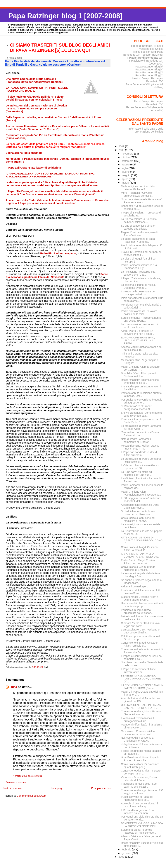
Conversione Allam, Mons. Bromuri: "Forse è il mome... (142, 713)
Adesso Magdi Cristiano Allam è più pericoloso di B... (142, 348)
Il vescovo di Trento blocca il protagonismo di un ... (138, 720)
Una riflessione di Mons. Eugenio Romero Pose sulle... (140, 759)
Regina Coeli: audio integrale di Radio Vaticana (139, 234)
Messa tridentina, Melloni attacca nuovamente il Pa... (140, 447)
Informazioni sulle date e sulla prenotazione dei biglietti (146, 130)
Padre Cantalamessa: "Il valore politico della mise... (139, 313)
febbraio (127, 850)
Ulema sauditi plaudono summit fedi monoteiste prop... (142, 605)
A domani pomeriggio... (134, 586)
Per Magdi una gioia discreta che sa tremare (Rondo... (142, 818)
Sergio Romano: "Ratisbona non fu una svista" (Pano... (141, 319)
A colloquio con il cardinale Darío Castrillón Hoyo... (140, 506)
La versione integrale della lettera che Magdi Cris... (140, 575)
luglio (125, 168)
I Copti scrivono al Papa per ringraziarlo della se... (137, 798)
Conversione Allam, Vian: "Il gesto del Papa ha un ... (141, 772)
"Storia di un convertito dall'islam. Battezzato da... (140, 434)
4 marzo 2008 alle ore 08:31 (28, 776)
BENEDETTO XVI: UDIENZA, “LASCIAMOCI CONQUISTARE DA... (141, 679)
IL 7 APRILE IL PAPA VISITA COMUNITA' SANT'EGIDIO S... (141, 555)
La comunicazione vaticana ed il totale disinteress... (140, 326)
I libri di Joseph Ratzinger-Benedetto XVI (148, 103)
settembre (128, 161)
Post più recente (12, 788)
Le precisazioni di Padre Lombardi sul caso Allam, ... (141, 427)
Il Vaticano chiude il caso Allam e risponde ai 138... (140, 467)
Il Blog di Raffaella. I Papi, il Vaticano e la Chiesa (147, 47)
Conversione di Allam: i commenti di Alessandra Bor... (142, 651)
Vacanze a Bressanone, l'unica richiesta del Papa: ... (139, 779)
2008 (122, 150)
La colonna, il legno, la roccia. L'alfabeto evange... (138, 286)
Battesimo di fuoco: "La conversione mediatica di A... (142, 618)
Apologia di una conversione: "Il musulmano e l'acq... (139, 805)
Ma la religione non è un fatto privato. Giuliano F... (138, 188)
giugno (126, 172)
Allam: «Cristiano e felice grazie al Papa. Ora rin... (141, 838)
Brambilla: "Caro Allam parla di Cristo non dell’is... (139, 375)
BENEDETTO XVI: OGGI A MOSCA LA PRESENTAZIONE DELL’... (142, 825)
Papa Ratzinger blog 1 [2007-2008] (65, 16)
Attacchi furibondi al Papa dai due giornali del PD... (141, 700)
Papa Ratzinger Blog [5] (149, 67)
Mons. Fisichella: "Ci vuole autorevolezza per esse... (137, 194)
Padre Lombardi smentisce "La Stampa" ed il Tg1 (139, 267)
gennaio (127, 853)
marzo (126, 183)
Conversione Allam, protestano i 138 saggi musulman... (142, 792)
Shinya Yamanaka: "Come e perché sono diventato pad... (142, 414)
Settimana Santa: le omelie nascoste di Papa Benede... (139, 831)
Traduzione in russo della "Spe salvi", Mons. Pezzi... (139, 785)
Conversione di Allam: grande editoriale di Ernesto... (138, 568)
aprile (125, 179)
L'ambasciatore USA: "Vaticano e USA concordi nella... (140, 631)
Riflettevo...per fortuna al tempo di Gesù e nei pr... (141, 638)
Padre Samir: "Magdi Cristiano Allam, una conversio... (139, 562)
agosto (126, 165)
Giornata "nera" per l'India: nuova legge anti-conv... (140, 625)
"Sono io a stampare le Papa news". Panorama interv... (142, 201)
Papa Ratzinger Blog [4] (149, 69)
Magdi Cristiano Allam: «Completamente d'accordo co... (141, 493)
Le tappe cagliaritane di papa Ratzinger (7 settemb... (138, 240)
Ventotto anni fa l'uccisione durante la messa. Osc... (141, 394)
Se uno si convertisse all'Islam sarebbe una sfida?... (139, 227)
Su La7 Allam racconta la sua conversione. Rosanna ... (138, 513)
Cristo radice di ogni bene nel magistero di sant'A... (138, 519)
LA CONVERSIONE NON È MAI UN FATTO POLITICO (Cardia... (142, 687)
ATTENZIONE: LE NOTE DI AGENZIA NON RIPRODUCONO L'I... (142, 540)
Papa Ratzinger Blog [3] (149, 72)
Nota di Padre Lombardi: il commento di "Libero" (136, 440)
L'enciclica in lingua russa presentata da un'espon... (137, 611)
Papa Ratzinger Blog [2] (149, 75)
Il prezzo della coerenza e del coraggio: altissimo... (138, 293)
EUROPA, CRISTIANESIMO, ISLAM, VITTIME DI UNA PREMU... (138, 340)
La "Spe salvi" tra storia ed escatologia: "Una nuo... (136, 473)
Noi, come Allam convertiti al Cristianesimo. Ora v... (138, 739)
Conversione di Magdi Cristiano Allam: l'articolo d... (139, 644)
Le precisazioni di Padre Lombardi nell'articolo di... (141, 460)
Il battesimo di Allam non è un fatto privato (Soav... (141, 592)
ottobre (126, 157)
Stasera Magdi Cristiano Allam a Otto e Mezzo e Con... (140, 598)
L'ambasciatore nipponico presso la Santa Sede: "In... (142, 421)
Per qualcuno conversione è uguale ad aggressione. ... (142, 401)
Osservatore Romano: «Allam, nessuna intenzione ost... (139, 733)
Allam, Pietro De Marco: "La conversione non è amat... (138, 332)
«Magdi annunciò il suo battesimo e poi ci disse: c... (142, 746)
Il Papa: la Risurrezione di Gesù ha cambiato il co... (141, 657)
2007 (122, 857)
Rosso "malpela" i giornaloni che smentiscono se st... (140, 381)
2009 (122, 146)
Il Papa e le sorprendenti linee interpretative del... (138, 671)
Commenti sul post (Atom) (32, 796)
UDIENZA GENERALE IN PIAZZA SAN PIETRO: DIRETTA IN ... (141, 706)
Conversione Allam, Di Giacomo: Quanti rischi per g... (140, 766)
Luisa (13, 687)
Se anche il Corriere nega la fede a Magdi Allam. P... (141, 582)
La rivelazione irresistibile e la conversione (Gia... (138, 273)
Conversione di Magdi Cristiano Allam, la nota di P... (139, 549)
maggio (126, 175)
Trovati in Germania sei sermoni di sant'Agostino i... (141, 253)
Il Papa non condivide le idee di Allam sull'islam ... (139, 454)
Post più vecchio (101, 788)
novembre (128, 154)
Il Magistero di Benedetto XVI (145, 58)
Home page (56, 788)
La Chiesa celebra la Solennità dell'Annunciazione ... (139, 221)
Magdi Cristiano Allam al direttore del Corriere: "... (140, 368)
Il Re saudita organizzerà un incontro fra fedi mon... (137, 812)
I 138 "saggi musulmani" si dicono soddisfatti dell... (141, 500)
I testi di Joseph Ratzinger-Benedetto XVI (148, 80)
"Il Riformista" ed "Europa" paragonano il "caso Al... (137, 408)
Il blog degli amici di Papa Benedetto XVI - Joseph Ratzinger (143, 53)
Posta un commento (16, 782)
